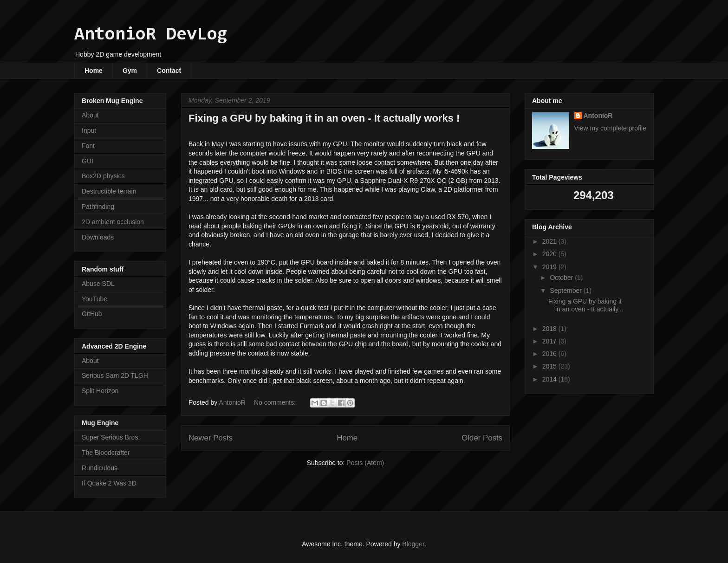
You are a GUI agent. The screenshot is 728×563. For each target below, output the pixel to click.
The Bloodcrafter (106, 453)
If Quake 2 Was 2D (109, 483)
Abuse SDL (98, 284)
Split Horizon (100, 391)
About (90, 115)
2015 (550, 366)
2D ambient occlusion (113, 222)
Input (89, 130)
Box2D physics (103, 176)
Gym (130, 71)
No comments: (276, 402)
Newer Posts (211, 438)
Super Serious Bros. (111, 437)
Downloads (98, 237)
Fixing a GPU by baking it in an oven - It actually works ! (324, 118)
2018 (550, 329)
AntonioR (598, 116)
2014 (550, 379)
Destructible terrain (109, 191)
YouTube (94, 299)
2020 (550, 254)
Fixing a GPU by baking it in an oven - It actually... (586, 305)
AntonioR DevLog (151, 35)
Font (88, 146)
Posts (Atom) (365, 463)
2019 (550, 267)
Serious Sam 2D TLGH (115, 375)
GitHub (92, 314)
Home (94, 71)
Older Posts (482, 438)
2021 (550, 241)
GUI (88, 161)
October (562, 278)
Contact (169, 71)
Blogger (413, 544)
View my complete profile (610, 128)
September (566, 291)
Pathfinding (98, 207)
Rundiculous (100, 468)
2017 (550, 341)
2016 (550, 354)
